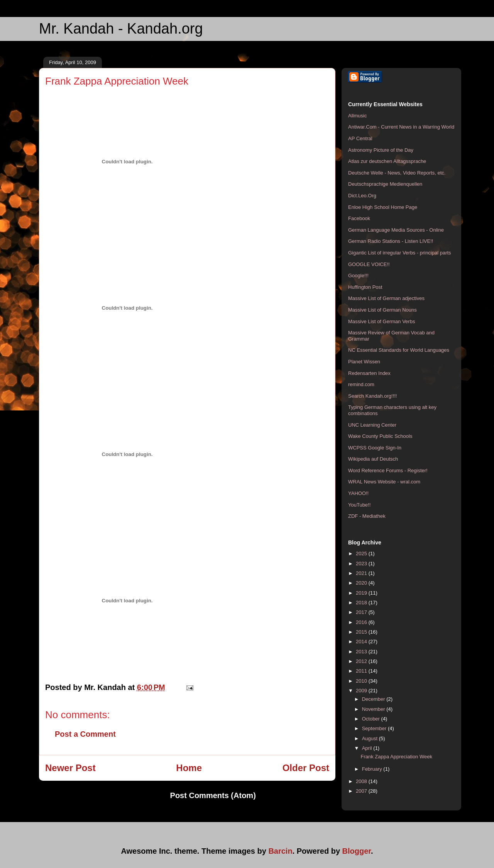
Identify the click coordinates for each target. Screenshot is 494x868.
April (368, 748)
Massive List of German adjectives (386, 298)
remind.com (361, 384)
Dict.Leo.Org (362, 196)
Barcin (280, 851)
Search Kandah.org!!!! (372, 396)
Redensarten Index (369, 373)
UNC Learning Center (372, 425)
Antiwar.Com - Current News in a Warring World (401, 127)
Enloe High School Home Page (383, 207)
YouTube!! (359, 505)
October (372, 719)
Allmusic (357, 116)
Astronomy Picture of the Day (381, 150)
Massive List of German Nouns (382, 310)
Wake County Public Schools (380, 436)
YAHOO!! (358, 493)
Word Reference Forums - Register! (388, 470)
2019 (362, 593)
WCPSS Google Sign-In (375, 448)
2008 (362, 781)
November (374, 709)
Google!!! (358, 275)
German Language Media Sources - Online (396, 230)
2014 (362, 642)
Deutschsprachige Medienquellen (385, 184)
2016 (362, 622)
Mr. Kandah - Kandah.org (121, 29)
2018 (362, 603)
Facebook (359, 218)
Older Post (306, 768)
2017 (362, 612)
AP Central (360, 138)
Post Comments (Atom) (213, 795)
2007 (362, 791)
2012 (362, 661)
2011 (362, 671)
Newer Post (70, 768)
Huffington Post (365, 287)
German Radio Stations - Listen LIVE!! (391, 241)
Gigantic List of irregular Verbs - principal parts (400, 253)
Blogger (357, 851)
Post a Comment (85, 734)
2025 (362, 554)
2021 (362, 573)
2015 (362, 632)
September (375, 728)
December (374, 699)
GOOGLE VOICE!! (369, 264)
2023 (362, 564)
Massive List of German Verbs (381, 321)
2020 (362, 583)
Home (189, 768)
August (370, 738)
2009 (362, 691)
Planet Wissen (364, 362)
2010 (362, 681)
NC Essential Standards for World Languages (399, 350)
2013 (362, 652)
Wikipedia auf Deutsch (373, 459)
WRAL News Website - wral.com (384, 482)
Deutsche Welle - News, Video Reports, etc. (397, 173)
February (373, 769)
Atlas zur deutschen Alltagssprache (387, 161)
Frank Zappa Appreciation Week (396, 757)
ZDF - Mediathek (367, 516)
